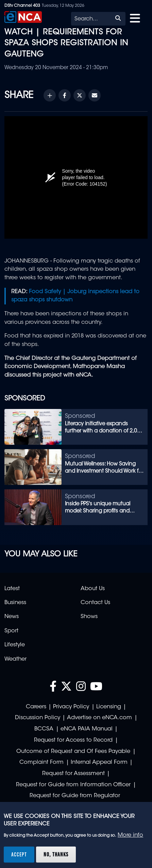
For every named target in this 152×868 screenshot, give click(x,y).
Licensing (109, 707)
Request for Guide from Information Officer (73, 785)
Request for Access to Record (73, 740)
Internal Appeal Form (99, 762)
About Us (93, 589)
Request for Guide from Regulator (75, 796)
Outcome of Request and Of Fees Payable (73, 752)
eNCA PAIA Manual (87, 729)
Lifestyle (15, 645)
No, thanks (56, 854)
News (12, 617)
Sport (11, 631)
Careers (36, 707)
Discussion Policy (38, 718)
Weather (15, 659)
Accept (19, 854)
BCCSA (44, 729)
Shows (89, 617)
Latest (12, 589)
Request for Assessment (73, 774)
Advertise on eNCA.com (99, 718)
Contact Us (95, 603)
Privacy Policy (71, 707)
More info (130, 835)
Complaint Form (41, 762)
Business (15, 603)
